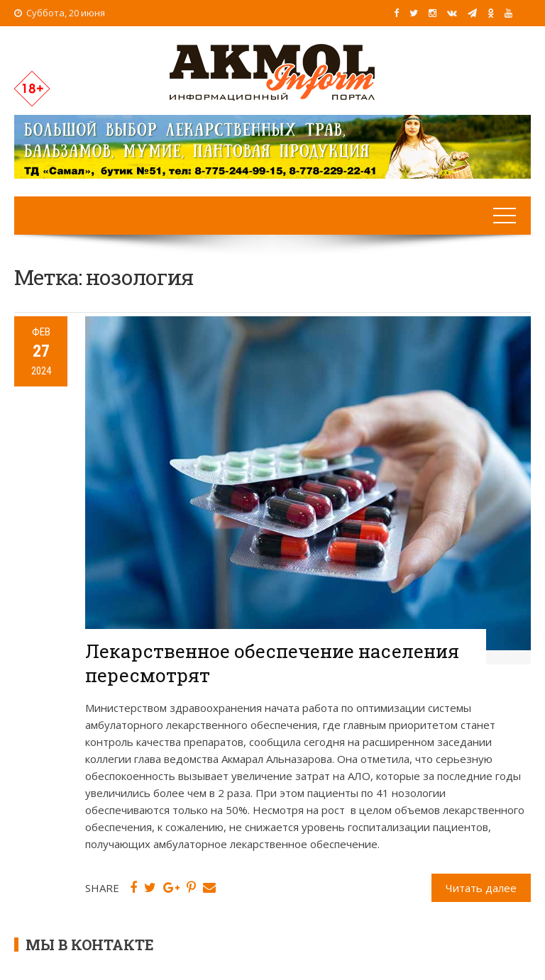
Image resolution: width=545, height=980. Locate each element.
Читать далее (481, 888)
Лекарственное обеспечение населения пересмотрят (272, 663)
